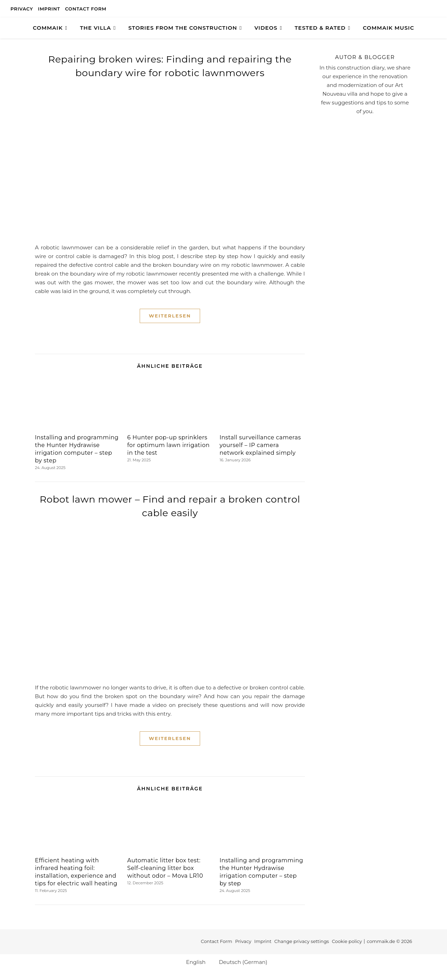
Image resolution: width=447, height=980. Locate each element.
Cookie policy (347, 941)
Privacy (22, 9)
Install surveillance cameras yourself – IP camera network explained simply (260, 445)
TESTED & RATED (320, 28)
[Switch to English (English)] (193, 962)
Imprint (49, 9)
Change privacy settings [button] (302, 941)
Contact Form (86, 9)
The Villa (96, 28)
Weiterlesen (170, 316)
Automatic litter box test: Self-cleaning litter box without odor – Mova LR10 (165, 868)
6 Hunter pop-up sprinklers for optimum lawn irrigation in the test (168, 445)
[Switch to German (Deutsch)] (240, 962)
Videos (266, 28)
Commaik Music (389, 28)
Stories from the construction (183, 28)
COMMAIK (48, 28)
